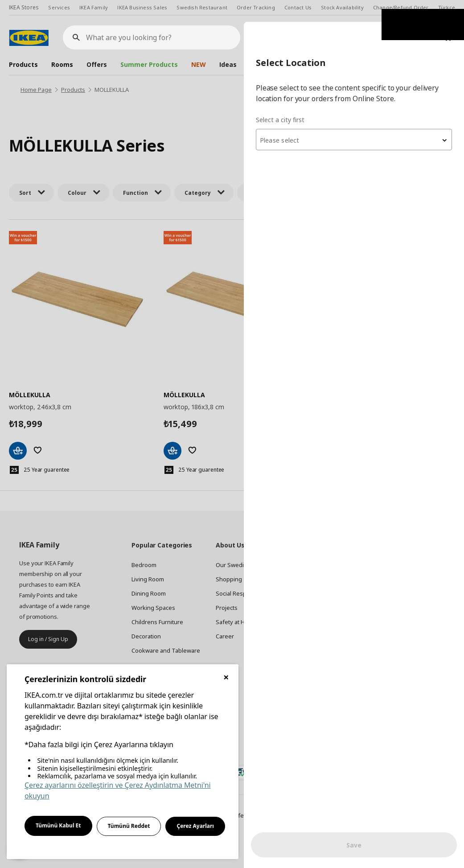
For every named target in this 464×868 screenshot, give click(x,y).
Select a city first (286, 98)
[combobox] (357, 118)
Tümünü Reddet (129, 826)
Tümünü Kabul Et (58, 825)
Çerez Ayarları (195, 826)
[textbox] (357, 119)
